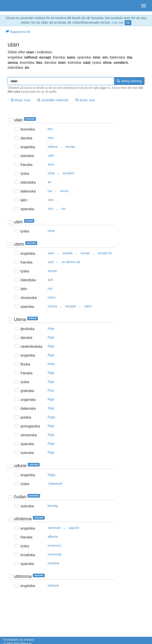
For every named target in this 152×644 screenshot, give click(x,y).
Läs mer (118, 22)
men (51, 138)
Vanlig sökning (129, 81)
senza (64, 191)
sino (51, 209)
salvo (88, 306)
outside (67, 253)
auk (50, 280)
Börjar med (21, 100)
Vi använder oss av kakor (19, 640)
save (51, 253)
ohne (51, 173)
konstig (53, 506)
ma (50, 191)
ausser (52, 271)
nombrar (54, 563)
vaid (51, 155)
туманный (55, 484)
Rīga (51, 444)
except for (105, 253)
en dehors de (71, 262)
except (70, 147)
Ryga (51, 417)
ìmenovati (55, 554)
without (53, 147)
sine (51, 200)
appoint (74, 528)
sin (64, 209)
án (49, 182)
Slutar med (85, 100)
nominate (54, 528)
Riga (51, 328)
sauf (51, 262)
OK (128, 23)
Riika (51, 364)
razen (52, 297)
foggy (52, 475)
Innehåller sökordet (53, 100)
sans (51, 164)
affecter (53, 537)
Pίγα (51, 390)
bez (50, 129)
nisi (50, 289)
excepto (71, 306)
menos (52, 306)
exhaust (53, 585)
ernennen (54, 545)
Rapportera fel (18, 32)
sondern (68, 173)
